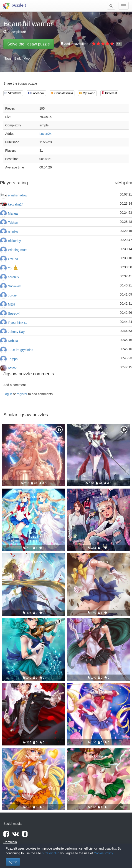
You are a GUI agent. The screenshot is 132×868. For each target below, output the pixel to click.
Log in (8, 394)
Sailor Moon (23, 58)
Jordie (12, 295)
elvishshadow (18, 195)
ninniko (13, 232)
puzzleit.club (51, 853)
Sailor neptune (33, 627)
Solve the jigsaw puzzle (29, 44)
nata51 (13, 368)
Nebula (13, 341)
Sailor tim (98, 497)
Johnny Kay (16, 332)
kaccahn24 (16, 204)
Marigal (13, 213)
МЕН (11, 304)
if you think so (18, 323)
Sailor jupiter (99, 756)
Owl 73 (13, 259)
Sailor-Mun (34, 432)
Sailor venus (34, 756)
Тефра (13, 359)
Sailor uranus (98, 562)
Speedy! (14, 314)
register (22, 394)
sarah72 (14, 277)
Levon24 (46, 134)
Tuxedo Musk (34, 692)
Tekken (13, 223)
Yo (10, 268)
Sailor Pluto (99, 627)
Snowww (14, 286)
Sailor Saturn (98, 432)
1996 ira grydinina (21, 350)
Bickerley (14, 241)
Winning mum (18, 250)
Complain (10, 842)
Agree (13, 862)
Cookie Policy (103, 853)
